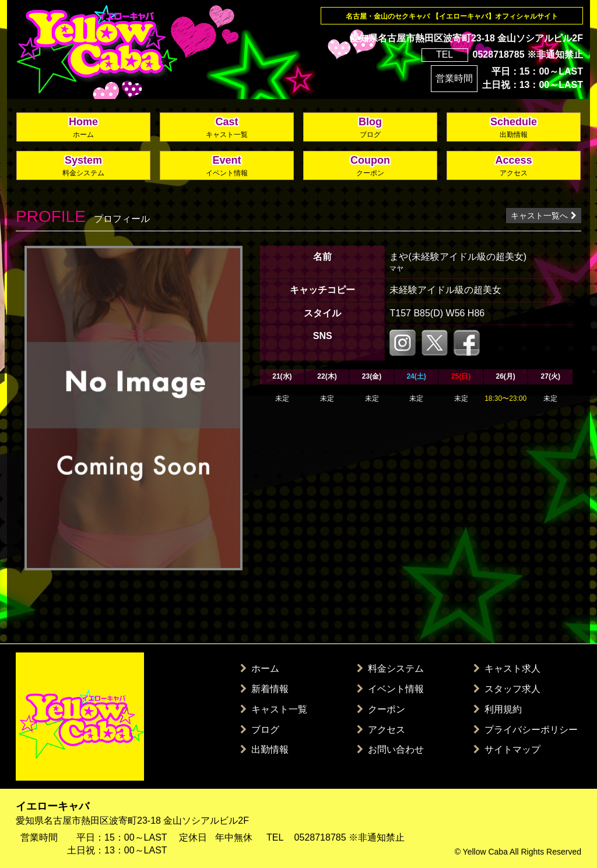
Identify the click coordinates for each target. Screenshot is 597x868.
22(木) (327, 376)
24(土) (416, 376)
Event (227, 166)
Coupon (370, 166)
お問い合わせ (390, 749)
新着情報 (264, 689)
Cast (227, 128)
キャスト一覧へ (544, 216)
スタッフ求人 (507, 689)
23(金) (372, 376)
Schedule (514, 128)
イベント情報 (390, 689)
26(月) (505, 376)
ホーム (260, 668)
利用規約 (498, 709)
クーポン (381, 709)
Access (514, 166)
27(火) (551, 376)
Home (83, 128)
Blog (370, 128)
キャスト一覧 (274, 709)
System (83, 166)
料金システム (390, 668)
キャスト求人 (507, 668)
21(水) (282, 376)
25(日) (461, 376)
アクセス (381, 730)
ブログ (260, 730)
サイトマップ (507, 749)
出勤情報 (264, 749)
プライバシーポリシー (526, 730)
